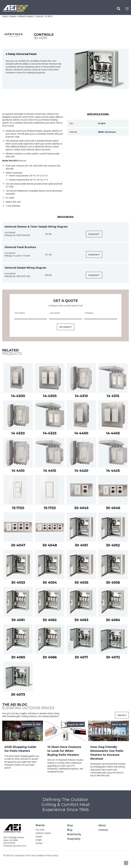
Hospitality (74, 839)
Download (94, 234)
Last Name (55, 313)
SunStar (39, 843)
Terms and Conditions (35, 855)
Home (5, 16)
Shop (70, 825)
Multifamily (74, 834)
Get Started (65, 327)
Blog (70, 830)
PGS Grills (40, 830)
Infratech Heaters (26, 16)
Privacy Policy (52, 855)
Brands (13, 16)
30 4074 (48, 16)
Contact (103, 830)
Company (89, 313)
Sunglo (39, 840)
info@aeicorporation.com (15, 846)
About (102, 825)
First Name (20, 313)
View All (122, 715)
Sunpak (39, 836)
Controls (39, 16)
